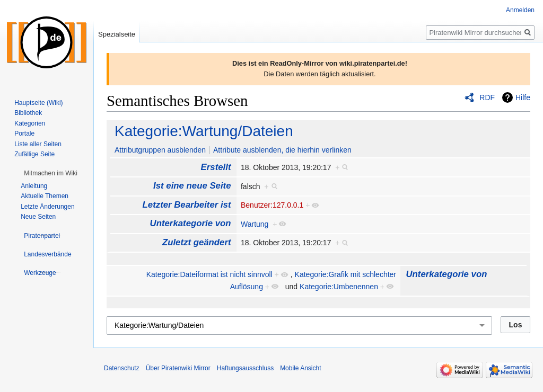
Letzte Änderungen (47, 207)
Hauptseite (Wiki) (38, 103)
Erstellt (216, 167)
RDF (487, 97)
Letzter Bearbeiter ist (187, 205)
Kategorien (30, 123)
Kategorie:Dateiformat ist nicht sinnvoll (209, 274)
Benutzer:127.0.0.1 (272, 205)
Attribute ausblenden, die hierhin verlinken (282, 150)
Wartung (255, 224)
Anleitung (34, 186)
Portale (24, 133)
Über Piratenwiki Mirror (178, 368)
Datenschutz (122, 368)
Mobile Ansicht (300, 368)
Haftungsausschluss (245, 368)
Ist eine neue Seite (192, 186)
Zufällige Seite (34, 154)
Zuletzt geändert (197, 242)
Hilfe (523, 97)
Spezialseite (117, 34)
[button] (51, 173)
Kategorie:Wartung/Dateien (204, 131)
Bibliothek (28, 113)
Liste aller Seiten (38, 144)
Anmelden (520, 10)
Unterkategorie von (191, 223)
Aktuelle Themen (45, 196)
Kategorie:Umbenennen (339, 287)
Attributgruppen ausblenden (160, 150)
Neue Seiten (38, 217)
